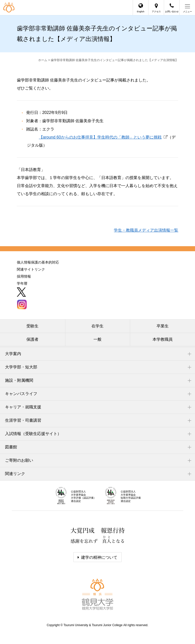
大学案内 (13, 354)
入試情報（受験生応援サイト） (33, 434)
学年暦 (22, 283)
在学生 (97, 326)
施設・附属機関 (19, 380)
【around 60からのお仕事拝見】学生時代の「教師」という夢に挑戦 (100, 137)
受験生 (32, 326)
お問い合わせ (172, 12)
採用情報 (24, 276)
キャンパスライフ (21, 394)
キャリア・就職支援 (23, 407)
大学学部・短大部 (21, 367)
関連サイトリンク (31, 269)
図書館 (11, 447)
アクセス (156, 12)
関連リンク (15, 474)
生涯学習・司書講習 (23, 420)
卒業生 (163, 326)
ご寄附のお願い (19, 460)
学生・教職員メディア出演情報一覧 (146, 230)
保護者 (32, 339)
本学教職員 (163, 339)
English (141, 12)
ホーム (43, 60)
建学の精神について (99, 557)
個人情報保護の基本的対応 (38, 262)
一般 (97, 339)
